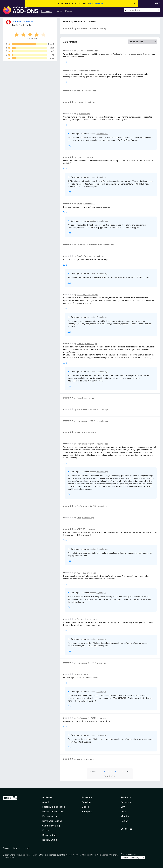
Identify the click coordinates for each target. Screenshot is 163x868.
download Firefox (97, 3)
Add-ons (47, 797)
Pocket (125, 821)
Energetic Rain (83, 619)
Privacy (6, 848)
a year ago (91, 573)
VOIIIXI (79, 529)
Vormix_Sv (81, 295)
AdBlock (20, 25)
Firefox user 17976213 (86, 28)
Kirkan (79, 204)
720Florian (81, 573)
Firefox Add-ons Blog (54, 807)
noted (27, 855)
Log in (157, 3)
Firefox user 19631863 (86, 409)
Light (79, 157)
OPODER (80, 344)
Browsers (126, 802)
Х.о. (78, 674)
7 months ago (92, 295)
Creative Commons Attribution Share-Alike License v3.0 (89, 855)
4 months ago (93, 51)
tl (77, 114)
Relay (124, 812)
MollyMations (82, 71)
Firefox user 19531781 (86, 506)
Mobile (85, 807)
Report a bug (49, 835)
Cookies (17, 848)
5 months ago (90, 102)
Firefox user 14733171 (86, 421)
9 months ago (90, 432)
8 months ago (91, 344)
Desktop (86, 802)
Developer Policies (52, 821)
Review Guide (50, 840)
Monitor (125, 816)
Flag (65, 62)
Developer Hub (50, 816)
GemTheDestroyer (85, 256)
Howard (80, 102)
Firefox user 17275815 (86, 718)
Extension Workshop (53, 812)
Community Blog (51, 826)
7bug (79, 398)
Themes (58, 11)
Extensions (46, 11)
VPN (123, 807)
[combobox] (142, 10)
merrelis (80, 759)
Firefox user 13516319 (86, 663)
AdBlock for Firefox (23, 22)
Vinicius (80, 432)
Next (128, 771)
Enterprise (87, 812)
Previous (94, 771)
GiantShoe (81, 51)
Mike (79, 518)
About (46, 802)
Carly (28, 25)
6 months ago (109, 245)
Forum (46, 830)
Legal (26, 848)
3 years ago (102, 28)
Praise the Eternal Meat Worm (89, 245)
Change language (128, 854)
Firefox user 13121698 (86, 444)
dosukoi (80, 91)
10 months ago (103, 506)
